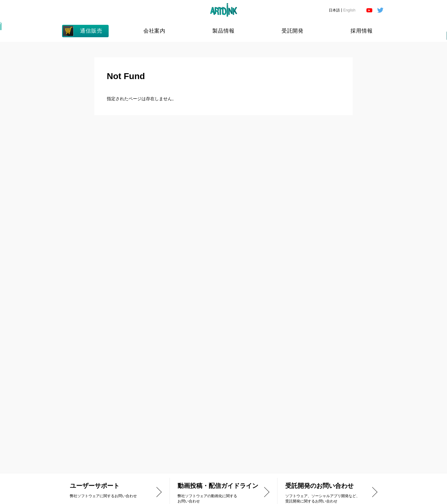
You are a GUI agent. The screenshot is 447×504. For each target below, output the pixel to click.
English (349, 10)
